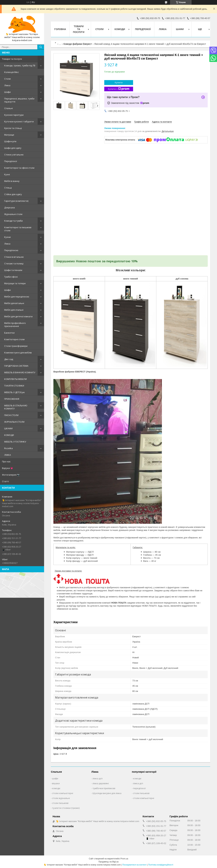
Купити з (119, 89)
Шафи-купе (10, 141)
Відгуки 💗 (8, 468)
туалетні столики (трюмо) (66, 808)
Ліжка (7, 85)
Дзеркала (9, 207)
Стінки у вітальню (14, 155)
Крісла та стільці (13, 128)
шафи (55, 778)
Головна (60, 29)
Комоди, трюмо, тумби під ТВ (20, 65)
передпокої (139, 788)
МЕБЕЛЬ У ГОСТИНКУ (15, 442)
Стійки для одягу (13, 194)
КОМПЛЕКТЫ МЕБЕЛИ (16, 379)
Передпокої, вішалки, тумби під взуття (19, 100)
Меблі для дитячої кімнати (18, 316)
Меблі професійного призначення (15, 325)
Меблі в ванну (12, 181)
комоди (56, 788)
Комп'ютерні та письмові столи (18, 229)
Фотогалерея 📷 (11, 475)
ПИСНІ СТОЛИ (11, 415)
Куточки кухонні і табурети (19, 121)
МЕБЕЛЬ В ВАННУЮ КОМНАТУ (20, 372)
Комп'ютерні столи (14, 339)
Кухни (7, 237)
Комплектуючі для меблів (18, 353)
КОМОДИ (9, 435)
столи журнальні (61, 798)
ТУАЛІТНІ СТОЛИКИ (14, 386)
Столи (7, 79)
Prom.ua (124, 859)
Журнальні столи (13, 214)
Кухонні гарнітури (14, 115)
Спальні (8, 108)
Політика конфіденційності (161, 865)
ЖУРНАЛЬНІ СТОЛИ (14, 422)
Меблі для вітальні (14, 303)
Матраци (9, 135)
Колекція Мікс (12, 72)
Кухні (7, 174)
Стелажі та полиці (14, 263)
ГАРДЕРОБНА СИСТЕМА (16, 366)
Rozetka (8, 448)
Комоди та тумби (13, 221)
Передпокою (11, 250)
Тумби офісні (11, 277)
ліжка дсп (98, 778)
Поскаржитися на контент (134, 865)
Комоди (120, 29)
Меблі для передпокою (17, 297)
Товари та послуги (12, 59)
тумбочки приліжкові (104, 788)
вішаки (56, 783)
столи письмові (60, 803)
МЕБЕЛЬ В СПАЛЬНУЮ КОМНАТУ (16, 407)
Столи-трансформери (16, 346)
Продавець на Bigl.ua (108, 862)
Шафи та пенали (13, 270)
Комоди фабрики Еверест (78, 44)
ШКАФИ (8, 428)
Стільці (8, 188)
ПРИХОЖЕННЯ (12, 399)
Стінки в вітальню (14, 257)
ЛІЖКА (8, 455)
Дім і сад (9, 359)
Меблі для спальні (14, 310)
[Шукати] (41, 47)
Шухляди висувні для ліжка (107, 793)
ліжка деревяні (101, 783)
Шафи (7, 92)
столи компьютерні (63, 793)
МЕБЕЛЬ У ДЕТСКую (14, 392)
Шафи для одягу (13, 148)
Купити (119, 82)
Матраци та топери (15, 283)
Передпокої (11, 161)
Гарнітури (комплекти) (16, 201)
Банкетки (9, 333)
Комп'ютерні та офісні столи (19, 168)
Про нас (6, 461)
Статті (5, 481)
